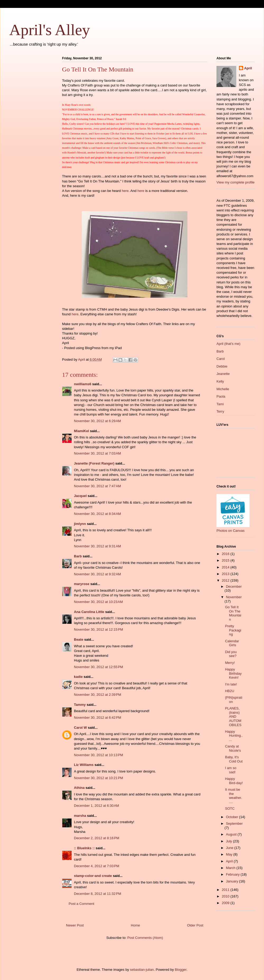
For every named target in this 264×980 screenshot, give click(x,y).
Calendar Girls (232, 643)
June (230, 848)
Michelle (223, 389)
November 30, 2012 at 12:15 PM (98, 629)
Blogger (181, 970)
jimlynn (80, 524)
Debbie (222, 366)
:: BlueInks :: (84, 848)
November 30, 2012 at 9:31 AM (97, 546)
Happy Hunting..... (234, 736)
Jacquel (80, 496)
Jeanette (223, 374)
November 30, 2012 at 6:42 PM (98, 718)
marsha (80, 816)
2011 (226, 890)
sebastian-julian (142, 970)
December (234, 586)
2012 (226, 580)
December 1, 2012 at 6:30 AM (96, 806)
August (232, 834)
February (233, 874)
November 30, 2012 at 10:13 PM (98, 755)
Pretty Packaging (233, 630)
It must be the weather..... (233, 796)
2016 (226, 554)
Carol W (80, 728)
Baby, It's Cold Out (234, 759)
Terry (220, 411)
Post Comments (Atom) (145, 938)
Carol (221, 359)
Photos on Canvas (230, 531)
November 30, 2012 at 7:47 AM (97, 486)
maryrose (82, 584)
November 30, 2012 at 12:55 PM (98, 667)
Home (136, 925)
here (125, 191)
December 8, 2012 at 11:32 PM (98, 894)
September (234, 824)
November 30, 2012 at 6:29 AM (97, 421)
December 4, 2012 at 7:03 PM (97, 866)
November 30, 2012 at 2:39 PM (98, 695)
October (233, 817)
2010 (226, 896)
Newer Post (75, 925)
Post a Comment (81, 904)
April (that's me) (228, 344)
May (230, 854)
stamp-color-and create (93, 876)
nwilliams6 (83, 384)
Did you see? (231, 654)
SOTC (230, 808)
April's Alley (50, 30)
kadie (78, 677)
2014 (226, 567)
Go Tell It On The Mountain (233, 613)
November (234, 597)
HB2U (230, 691)
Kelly (220, 381)
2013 (226, 574)
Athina (79, 788)
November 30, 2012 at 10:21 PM (98, 778)
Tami (220, 404)
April (248, 68)
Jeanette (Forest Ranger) (95, 463)
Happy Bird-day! (234, 781)
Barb (78, 556)
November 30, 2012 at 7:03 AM (97, 453)
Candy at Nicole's (233, 748)
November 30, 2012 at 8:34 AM (97, 514)
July (230, 841)
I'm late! (231, 684)
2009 (226, 903)
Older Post (195, 925)
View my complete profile (235, 182)
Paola (221, 396)
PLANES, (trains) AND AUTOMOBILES (233, 716)
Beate (79, 639)
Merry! (230, 663)
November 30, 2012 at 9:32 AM (97, 574)
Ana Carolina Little (89, 612)
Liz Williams (84, 765)
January (233, 881)
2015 (226, 560)
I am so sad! (231, 770)
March (231, 868)
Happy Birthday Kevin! (233, 673)
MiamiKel (81, 431)
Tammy (80, 705)
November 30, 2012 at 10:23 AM (98, 602)
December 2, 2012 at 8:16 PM (97, 838)
